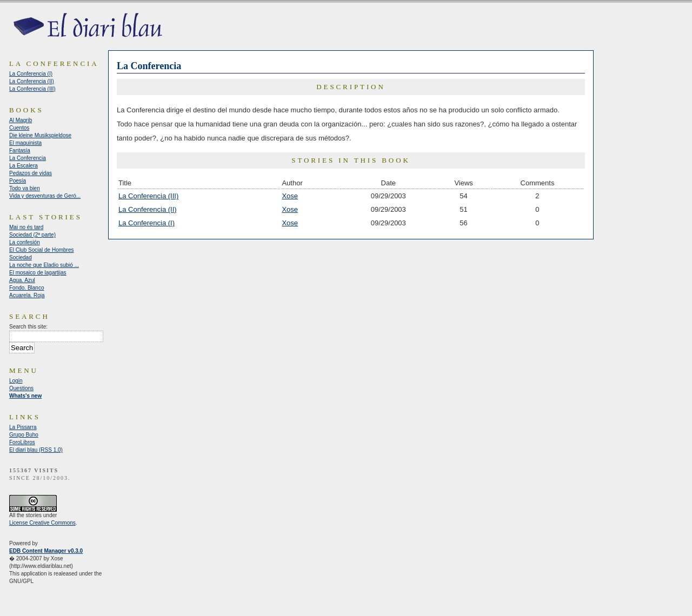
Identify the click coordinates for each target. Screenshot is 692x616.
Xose (290, 196)
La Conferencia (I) (147, 223)
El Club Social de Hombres (42, 250)
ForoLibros (22, 442)
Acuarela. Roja (27, 295)
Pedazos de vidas (31, 173)
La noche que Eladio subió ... (44, 265)
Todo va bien (25, 188)
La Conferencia (28, 158)
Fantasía (20, 150)
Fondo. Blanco (27, 288)
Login (16, 381)
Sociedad (21, 257)
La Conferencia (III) (148, 196)
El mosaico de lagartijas (38, 273)
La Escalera (24, 166)
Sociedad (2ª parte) (32, 235)
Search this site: (28, 327)
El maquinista (25, 143)
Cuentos (19, 128)
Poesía (18, 181)
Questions (21, 388)
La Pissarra (23, 427)
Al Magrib (21, 120)
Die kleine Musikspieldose (40, 135)
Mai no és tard (26, 227)
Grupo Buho (24, 435)
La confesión (25, 242)
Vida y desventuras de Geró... (45, 196)
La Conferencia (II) (148, 209)
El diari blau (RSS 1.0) (36, 450)
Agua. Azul (22, 280)
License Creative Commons (42, 523)
